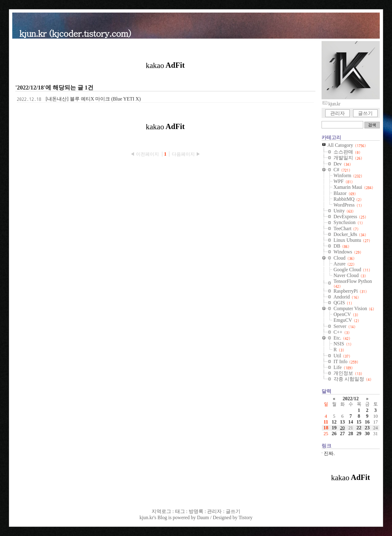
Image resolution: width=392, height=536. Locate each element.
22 (359, 428)
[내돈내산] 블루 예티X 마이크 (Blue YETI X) (93, 99)
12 (334, 422)
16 (367, 422)
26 (334, 433)
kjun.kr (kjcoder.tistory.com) (75, 33)
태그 (180, 511)
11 (326, 422)
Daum (203, 517)
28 (351, 433)
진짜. (329, 453)
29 (359, 433)
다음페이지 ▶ (186, 154)
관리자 (337, 113)
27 (342, 433)
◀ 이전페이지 (145, 154)
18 (326, 428)
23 (367, 428)
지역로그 (161, 511)
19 (334, 428)
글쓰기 (365, 113)
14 (351, 422)
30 (367, 433)
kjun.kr (146, 517)
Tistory (246, 517)
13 (342, 422)
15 (359, 422)
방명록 (196, 511)
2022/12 (351, 399)
